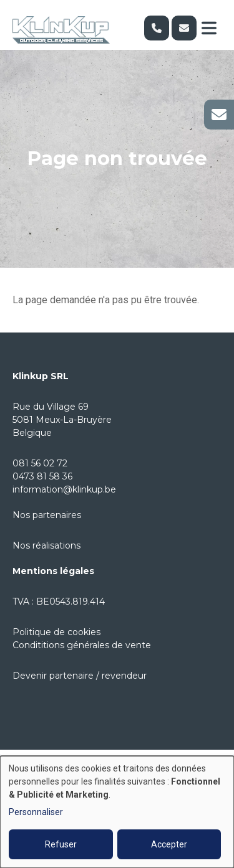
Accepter (169, 844)
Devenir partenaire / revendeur (80, 676)
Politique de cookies (56, 632)
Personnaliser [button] (36, 812)
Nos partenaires (47, 515)
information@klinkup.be (64, 489)
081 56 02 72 (40, 463)
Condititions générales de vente (82, 645)
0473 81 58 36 (42, 476)
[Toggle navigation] (209, 28)
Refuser (61, 844)
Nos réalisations (46, 545)
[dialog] (117, 812)
